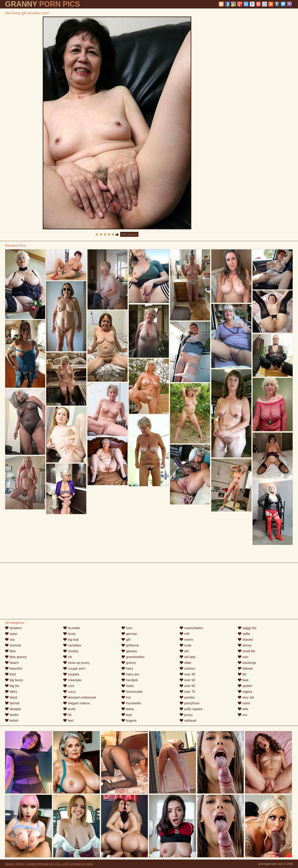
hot (126, 697)
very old (246, 697)
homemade (132, 692)
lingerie (129, 721)
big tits (12, 686)
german (129, 634)
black (11, 697)
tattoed (245, 669)
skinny (245, 645)
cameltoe (72, 645)
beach (12, 663)
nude (186, 645)
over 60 (187, 686)
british (12, 721)
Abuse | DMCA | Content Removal (27, 864)
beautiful (14, 669)
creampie (72, 680)
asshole (13, 645)
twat (243, 680)
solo (243, 657)
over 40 (187, 674)
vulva (244, 703)
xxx (242, 715)
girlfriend (130, 645)
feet (68, 721)
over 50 (187, 680)
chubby (71, 651)
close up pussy (76, 663)
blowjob (13, 709)
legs (127, 715)
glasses (129, 651)
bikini (11, 692)
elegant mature (76, 703)
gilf (126, 640)
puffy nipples (191, 709)
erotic (70, 709)
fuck (127, 628)
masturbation (191, 628)
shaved (245, 640)
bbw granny (16, 657)
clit (67, 657)
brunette (72, 628)
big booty (14, 680)
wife (243, 709)
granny (129, 663)
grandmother (133, 657)
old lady (188, 657)
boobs (12, 715)
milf (184, 634)
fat (67, 715)
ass (10, 640)
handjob (129, 680)
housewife (131, 703)
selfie (244, 634)
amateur (13, 628)
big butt (71, 640)
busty (69, 634)
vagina (245, 692)
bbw (10, 651)
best (10, 674)
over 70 (187, 692)
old (184, 651)
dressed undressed (80, 697)
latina (128, 709)
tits (242, 674)
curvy (69, 692)
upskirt (245, 686)
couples (71, 674)
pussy (186, 715)
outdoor (187, 669)
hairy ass (130, 674)
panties (187, 697)
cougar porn (74, 669)
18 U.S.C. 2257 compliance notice (71, 864)
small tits (247, 651)
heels (128, 686)
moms (186, 640)
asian (11, 634)
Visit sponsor (129, 234)
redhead (188, 721)
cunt (69, 686)
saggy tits (247, 628)
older (186, 663)
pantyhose (189, 703)
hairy (127, 669)
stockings (247, 663)
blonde (12, 703)
